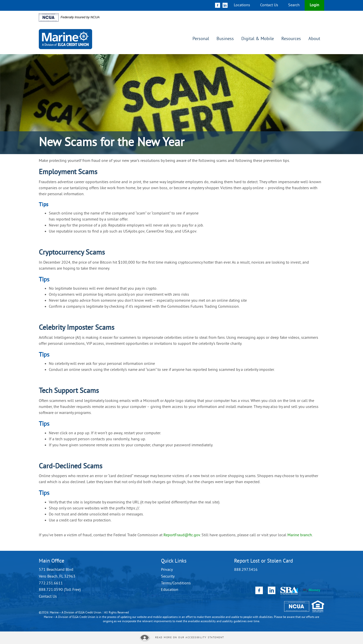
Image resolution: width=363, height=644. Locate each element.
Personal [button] (201, 39)
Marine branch (300, 535)
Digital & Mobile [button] (258, 39)
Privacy (167, 570)
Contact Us (269, 5)
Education (170, 590)
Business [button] (225, 39)
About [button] (314, 39)
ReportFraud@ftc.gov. (182, 535)
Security (168, 577)
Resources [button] (291, 39)
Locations (242, 5)
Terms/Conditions (176, 583)
